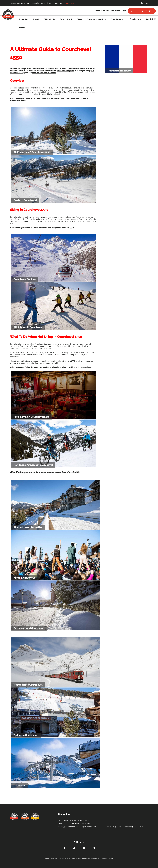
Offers (79, 19)
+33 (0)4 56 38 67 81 (83, 824)
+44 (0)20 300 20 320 (142, 11)
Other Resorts (117, 19)
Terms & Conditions (125, 827)
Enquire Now (135, 19)
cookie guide (69, 3)
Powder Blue (109, 859)
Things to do (49, 19)
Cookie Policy (138, 827)
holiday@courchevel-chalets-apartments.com (77, 827)
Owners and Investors (96, 19)
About (22, 27)
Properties (24, 19)
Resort (36, 19)
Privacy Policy (111, 827)
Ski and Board (66, 19)
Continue (144, 3)
